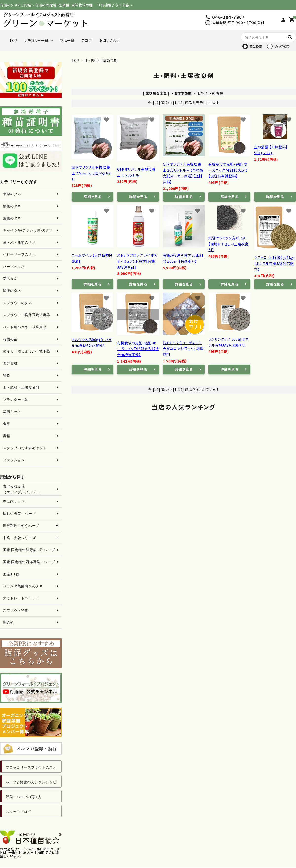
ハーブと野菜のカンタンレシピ (31, 782)
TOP (13, 40)
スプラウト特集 (16, 610)
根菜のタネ (12, 206)
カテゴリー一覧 (36, 40)
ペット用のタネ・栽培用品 (25, 327)
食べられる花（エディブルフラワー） (23, 489)
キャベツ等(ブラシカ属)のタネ (28, 230)
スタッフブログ (18, 812)
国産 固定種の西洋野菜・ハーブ (29, 562)
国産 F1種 (11, 574)
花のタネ (10, 279)
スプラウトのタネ (18, 303)
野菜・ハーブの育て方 (24, 797)
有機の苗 (10, 339)
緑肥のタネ (12, 291)
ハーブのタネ (14, 267)
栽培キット (12, 412)
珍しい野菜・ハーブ (19, 514)
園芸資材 (10, 363)
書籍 (7, 436)
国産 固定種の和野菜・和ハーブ (29, 550)
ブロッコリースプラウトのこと (31, 767)
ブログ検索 (282, 46)
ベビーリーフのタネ (19, 254)
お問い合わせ (110, 40)
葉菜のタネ (12, 218)
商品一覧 (67, 40)
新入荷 (8, 622)
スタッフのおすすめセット (25, 448)
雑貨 (7, 375)
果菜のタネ (12, 194)
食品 (7, 424)
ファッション (14, 460)
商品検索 (256, 46)
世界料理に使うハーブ (21, 526)
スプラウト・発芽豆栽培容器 (27, 315)
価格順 (202, 93)
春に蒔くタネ (14, 502)
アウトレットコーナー (21, 598)
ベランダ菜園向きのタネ (23, 586)
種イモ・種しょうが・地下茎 (27, 351)
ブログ (87, 40)
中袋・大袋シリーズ (19, 538)
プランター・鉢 (16, 400)
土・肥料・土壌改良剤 (101, 60)
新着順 (218, 93)
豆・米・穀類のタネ (19, 242)
